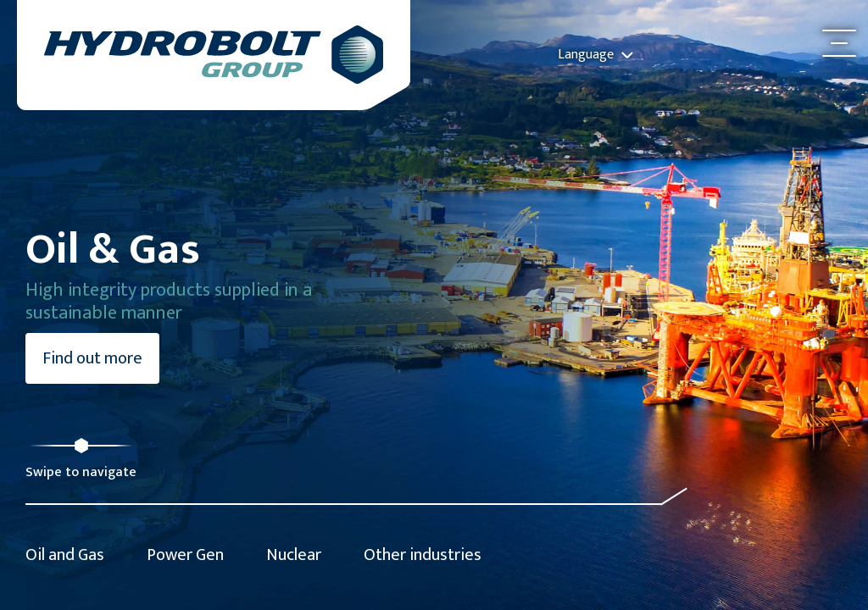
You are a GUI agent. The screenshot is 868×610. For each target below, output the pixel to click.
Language (595, 55)
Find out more (92, 358)
